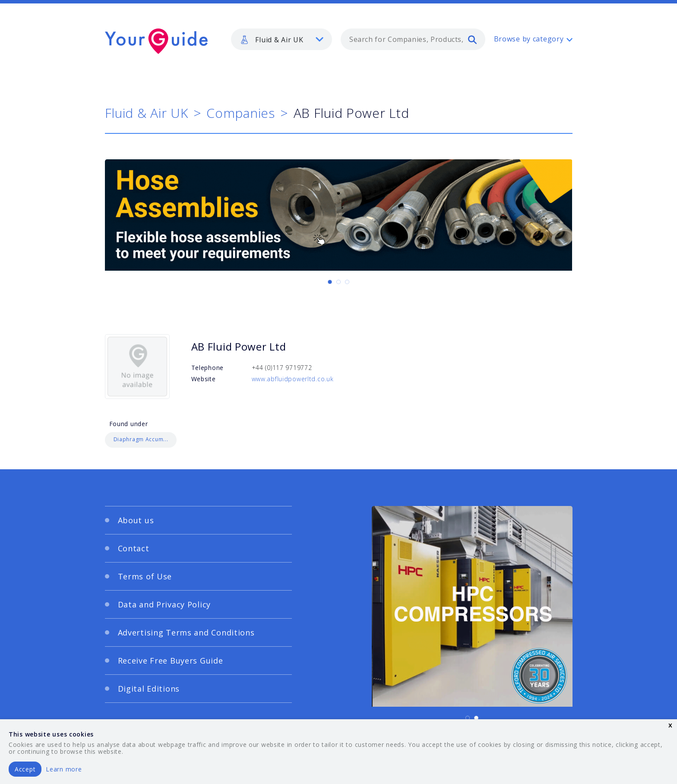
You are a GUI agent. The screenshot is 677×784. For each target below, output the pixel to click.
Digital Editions (149, 689)
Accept (25, 769)
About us (136, 520)
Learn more (64, 769)
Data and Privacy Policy (165, 604)
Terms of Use (145, 576)
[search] (472, 39)
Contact (134, 548)
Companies (240, 113)
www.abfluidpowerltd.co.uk (293, 379)
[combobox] (413, 39)
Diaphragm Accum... (141, 439)
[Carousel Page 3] (347, 282)
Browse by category (529, 39)
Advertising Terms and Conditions (186, 632)
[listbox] (282, 39)
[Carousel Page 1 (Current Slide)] (330, 282)
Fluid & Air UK (147, 113)
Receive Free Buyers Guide (171, 661)
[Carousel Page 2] (338, 282)
